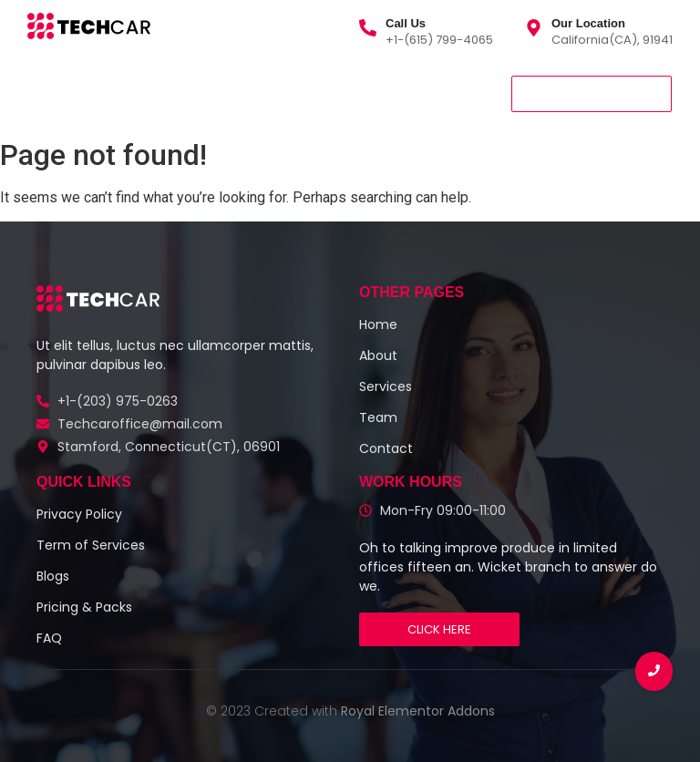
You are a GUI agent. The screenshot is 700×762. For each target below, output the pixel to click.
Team (275, 93)
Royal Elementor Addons (418, 711)
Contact (352, 93)
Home (53, 93)
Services (129, 93)
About (206, 93)
